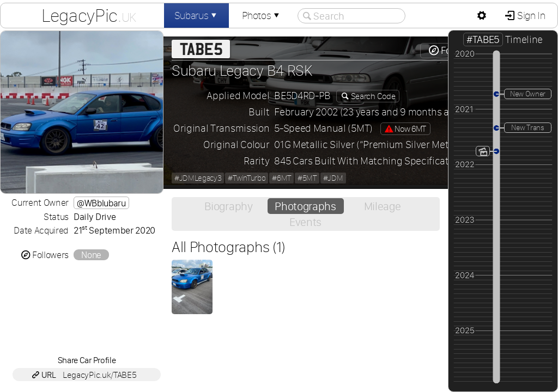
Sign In (530, 16)
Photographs (305, 206)
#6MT (281, 178)
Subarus (197, 16)
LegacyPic (89, 15)
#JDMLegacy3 (198, 178)
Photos (262, 16)
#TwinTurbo (247, 178)
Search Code (372, 96)
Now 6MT (405, 129)
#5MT (307, 178)
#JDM (333, 178)
